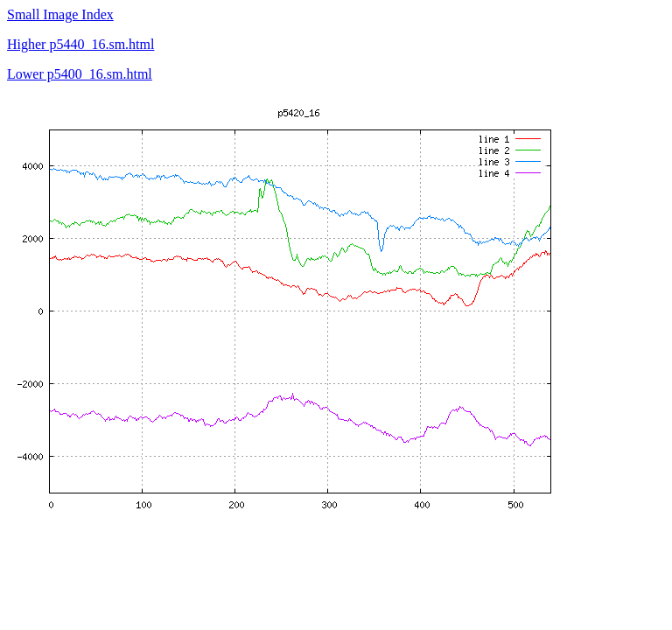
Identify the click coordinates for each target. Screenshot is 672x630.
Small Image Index (60, 14)
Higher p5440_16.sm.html (80, 44)
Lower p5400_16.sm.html (80, 74)
